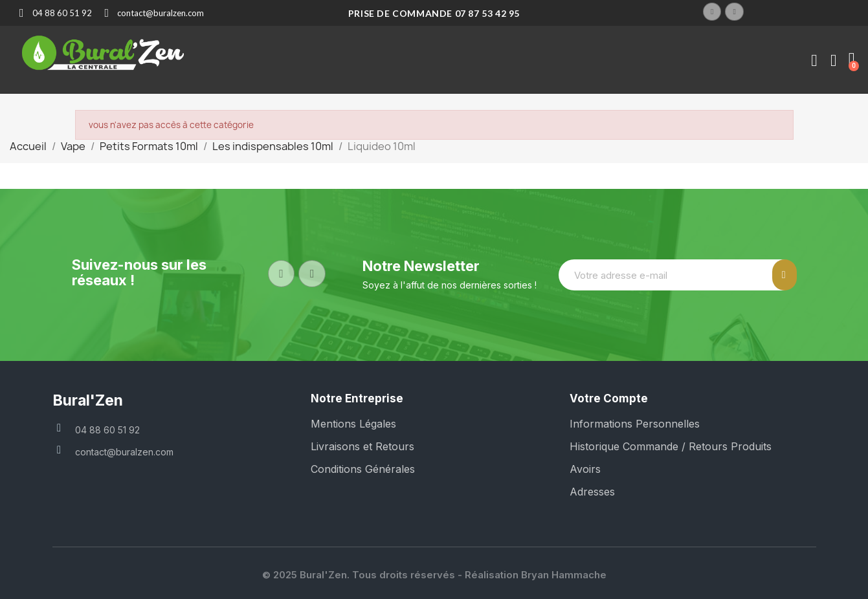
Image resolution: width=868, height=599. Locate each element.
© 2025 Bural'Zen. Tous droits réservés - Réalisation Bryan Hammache (434, 575)
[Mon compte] (814, 61)
